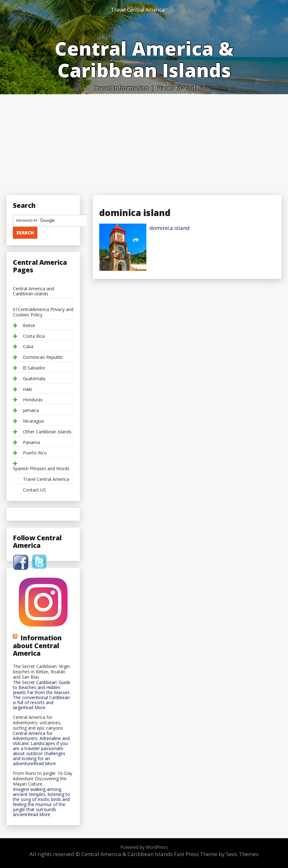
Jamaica (31, 411)
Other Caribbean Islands (47, 432)
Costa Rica (34, 336)
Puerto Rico (35, 453)
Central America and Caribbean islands (33, 292)
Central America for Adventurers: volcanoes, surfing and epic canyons (38, 723)
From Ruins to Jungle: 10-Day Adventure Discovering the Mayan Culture (43, 779)
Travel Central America (138, 10)
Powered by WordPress (144, 847)
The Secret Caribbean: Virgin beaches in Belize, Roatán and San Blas (41, 672)
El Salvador (34, 368)
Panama (31, 443)
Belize (29, 326)
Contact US (34, 490)
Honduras (33, 400)
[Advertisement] (144, 142)
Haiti (27, 389)
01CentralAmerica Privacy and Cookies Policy (43, 312)
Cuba (28, 347)
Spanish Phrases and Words (41, 469)
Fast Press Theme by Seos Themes (216, 854)
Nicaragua (33, 421)
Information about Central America (37, 645)
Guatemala (34, 379)
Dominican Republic (43, 357)
